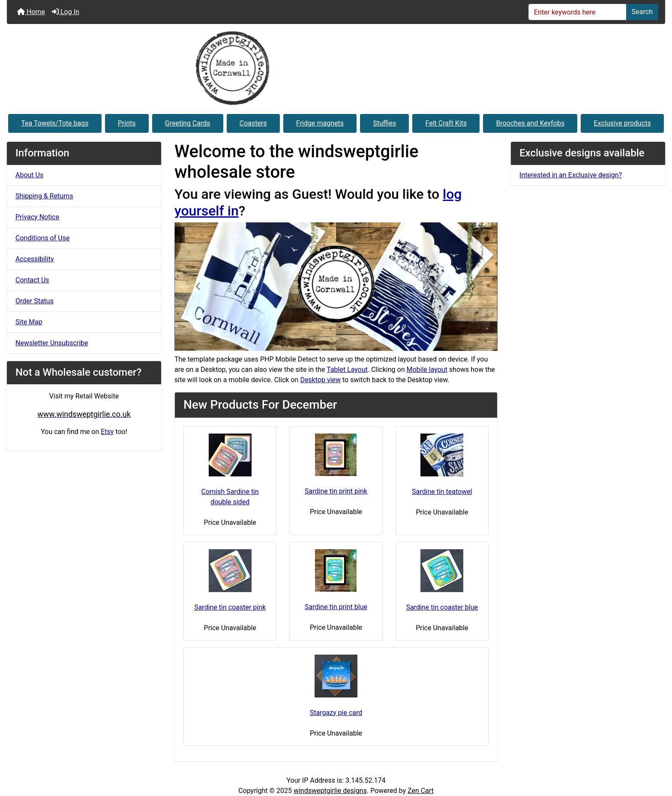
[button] (199, 287)
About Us (29, 175)
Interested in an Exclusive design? (571, 175)
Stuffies (384, 123)
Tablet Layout (347, 370)
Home (31, 12)
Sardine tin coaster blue (442, 607)
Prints (127, 123)
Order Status (34, 301)
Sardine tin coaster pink (230, 607)
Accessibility (35, 259)
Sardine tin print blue (336, 607)
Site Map (29, 322)
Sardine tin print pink (336, 491)
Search (642, 12)
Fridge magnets (320, 123)
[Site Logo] (336, 68)
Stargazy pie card (336, 713)
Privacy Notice (37, 217)
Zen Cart (421, 791)
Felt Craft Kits (446, 123)
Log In (66, 12)
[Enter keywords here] (577, 12)
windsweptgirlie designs (330, 791)
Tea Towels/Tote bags (55, 123)
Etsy (107, 432)
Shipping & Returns (44, 196)
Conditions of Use (42, 238)
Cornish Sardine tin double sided (230, 497)
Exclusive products (622, 123)
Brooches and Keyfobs (530, 123)
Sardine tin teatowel (442, 492)
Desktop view (320, 380)
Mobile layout (427, 370)
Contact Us (32, 280)
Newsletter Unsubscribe (52, 343)
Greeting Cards (188, 123)
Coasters (253, 123)
